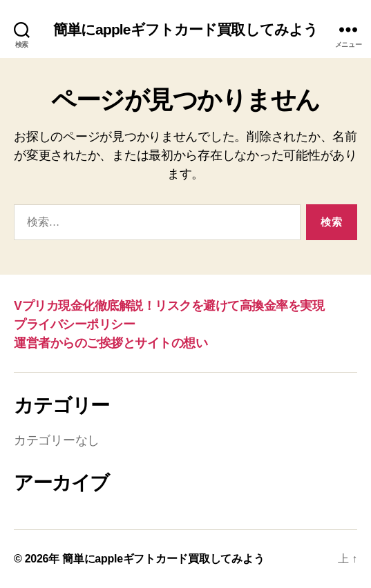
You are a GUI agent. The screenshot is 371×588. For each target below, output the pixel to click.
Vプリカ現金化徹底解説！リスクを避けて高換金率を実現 (169, 306)
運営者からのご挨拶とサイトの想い (111, 343)
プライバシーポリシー (74, 324)
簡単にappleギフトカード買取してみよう (186, 29)
